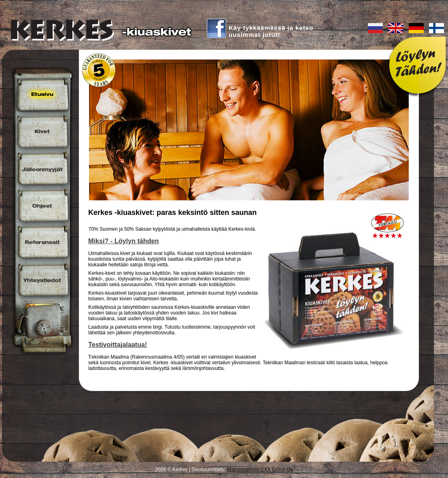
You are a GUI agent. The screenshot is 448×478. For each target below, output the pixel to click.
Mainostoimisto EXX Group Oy (260, 470)
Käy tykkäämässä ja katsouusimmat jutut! (271, 31)
